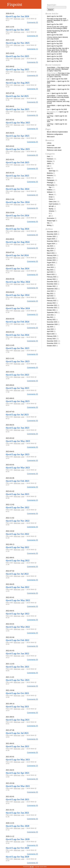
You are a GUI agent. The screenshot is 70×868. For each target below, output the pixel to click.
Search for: (52, 5)
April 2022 (50, 296)
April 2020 (50, 331)
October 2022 (51, 286)
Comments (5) (32, 62)
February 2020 (52, 336)
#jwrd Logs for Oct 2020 (17, 848)
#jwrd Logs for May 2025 (18, 123)
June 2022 (50, 291)
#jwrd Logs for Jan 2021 (17, 813)
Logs (22, 19)
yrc (50, 216)
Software (50, 192)
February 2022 (52, 301)
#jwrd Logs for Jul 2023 (17, 415)
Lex (48, 166)
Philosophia (51, 185)
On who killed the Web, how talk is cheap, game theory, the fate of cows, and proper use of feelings (58, 50)
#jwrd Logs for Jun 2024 (17, 269)
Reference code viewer (54, 150)
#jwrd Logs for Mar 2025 (18, 149)
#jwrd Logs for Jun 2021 (17, 746)
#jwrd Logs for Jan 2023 (17, 494)
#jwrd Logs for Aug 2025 (18, 83)
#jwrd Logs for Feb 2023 (17, 481)
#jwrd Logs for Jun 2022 (17, 587)
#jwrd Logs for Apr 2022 (18, 614)
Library (49, 143)
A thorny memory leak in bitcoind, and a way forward (57, 38)
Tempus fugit (51, 221)
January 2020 (51, 339)
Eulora (51, 199)
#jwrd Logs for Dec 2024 (17, 189)
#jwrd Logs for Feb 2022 (17, 640)
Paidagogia (50, 180)
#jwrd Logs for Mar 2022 (18, 627)
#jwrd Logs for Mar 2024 (18, 308)
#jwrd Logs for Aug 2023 (18, 401)
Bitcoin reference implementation (57, 132)
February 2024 (52, 255)
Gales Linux (53, 202)
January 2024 (51, 258)
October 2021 (51, 310)
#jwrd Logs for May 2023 (18, 441)
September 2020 (52, 324)
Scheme (51, 211)
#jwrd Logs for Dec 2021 (17, 667)
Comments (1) (32, 49)
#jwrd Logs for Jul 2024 (17, 255)
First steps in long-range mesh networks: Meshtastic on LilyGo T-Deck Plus (58, 20)
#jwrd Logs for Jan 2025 (17, 176)
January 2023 (51, 279)
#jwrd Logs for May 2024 (18, 282)
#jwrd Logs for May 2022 (18, 600)
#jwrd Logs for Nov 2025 (18, 43)
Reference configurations (55, 134)
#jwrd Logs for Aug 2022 (18, 560)
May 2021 (50, 317)
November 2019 (52, 343)
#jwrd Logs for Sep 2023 (17, 388)
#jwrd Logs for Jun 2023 (17, 428)
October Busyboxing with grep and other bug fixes (58, 32)
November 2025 (52, 234)
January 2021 (51, 320)
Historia (49, 161)
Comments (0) (32, 22)
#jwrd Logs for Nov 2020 (18, 839)
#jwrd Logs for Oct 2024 (17, 215)
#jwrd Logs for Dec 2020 (17, 826)
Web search (51, 137)
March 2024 (51, 253)
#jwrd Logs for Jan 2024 (17, 335)
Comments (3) (32, 115)
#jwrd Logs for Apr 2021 (18, 773)
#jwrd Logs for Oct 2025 (17, 56)
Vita (48, 223)
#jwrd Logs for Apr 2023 (18, 454)
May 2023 (50, 270)
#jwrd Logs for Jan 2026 (17, 16)
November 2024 (52, 241)
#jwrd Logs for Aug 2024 (18, 242)
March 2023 (51, 274)
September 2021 (52, 312)
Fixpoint (15, 4)
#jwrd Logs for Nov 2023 (18, 361)
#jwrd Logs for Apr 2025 (18, 136)
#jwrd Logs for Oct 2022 (17, 534)
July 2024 (50, 246)
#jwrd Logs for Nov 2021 (18, 680)
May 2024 (50, 251)
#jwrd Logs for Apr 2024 (18, 295)
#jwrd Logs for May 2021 (18, 760)
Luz (48, 79)
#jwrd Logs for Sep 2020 (17, 857)
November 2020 (52, 322)
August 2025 (51, 239)
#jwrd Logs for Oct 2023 (17, 375)
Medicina (50, 173)
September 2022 (52, 289)
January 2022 (51, 303)
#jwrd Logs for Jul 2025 (17, 96)
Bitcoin (51, 195)
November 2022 (52, 284)
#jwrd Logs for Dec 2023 (17, 348)
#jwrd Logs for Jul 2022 (17, 574)
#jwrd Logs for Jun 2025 (17, 109)
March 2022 (51, 298)
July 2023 (50, 265)
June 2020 (50, 329)
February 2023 (52, 277)
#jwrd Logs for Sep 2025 (17, 69)
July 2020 (50, 327)
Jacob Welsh (51, 68)
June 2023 (50, 267)
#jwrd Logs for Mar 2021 (18, 786)
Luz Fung (50, 116)
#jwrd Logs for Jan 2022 (17, 653)
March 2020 (51, 334)
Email (51, 197)
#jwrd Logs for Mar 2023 (18, 468)
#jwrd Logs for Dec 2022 (17, 507)
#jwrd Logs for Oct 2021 (17, 693)
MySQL (51, 209)
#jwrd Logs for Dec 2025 (17, 30)
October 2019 (51, 346)
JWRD (49, 164)
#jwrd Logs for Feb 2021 (17, 799)
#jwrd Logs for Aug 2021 (18, 720)
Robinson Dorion (52, 100)
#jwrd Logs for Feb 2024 (17, 322)
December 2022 (52, 282)
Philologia (50, 183)
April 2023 (50, 272)
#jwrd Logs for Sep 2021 (17, 707)
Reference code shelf (54, 148)
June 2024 (50, 248)
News (49, 178)
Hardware (50, 159)
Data (48, 156)
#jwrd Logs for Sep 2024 (17, 229)
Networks (50, 175)
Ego (50, 187)
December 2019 (52, 341)
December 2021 (52, 305)
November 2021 (52, 308)
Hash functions (54, 204)
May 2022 (50, 294)
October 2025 (51, 237)
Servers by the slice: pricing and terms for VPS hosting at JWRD (57, 28)
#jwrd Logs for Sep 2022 (17, 547)
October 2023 (51, 260)
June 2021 (50, 315)
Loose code (51, 145)
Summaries (51, 218)
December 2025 (52, 232)
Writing (49, 225)
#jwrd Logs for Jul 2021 (17, 733)
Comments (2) (32, 195)
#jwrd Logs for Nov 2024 (18, 202)
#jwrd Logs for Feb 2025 (17, 162)
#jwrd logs (17, 19)
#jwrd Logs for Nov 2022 (18, 521)
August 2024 (51, 244)
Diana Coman (51, 85)
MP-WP (51, 206)
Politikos (50, 190)
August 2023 (51, 263)
